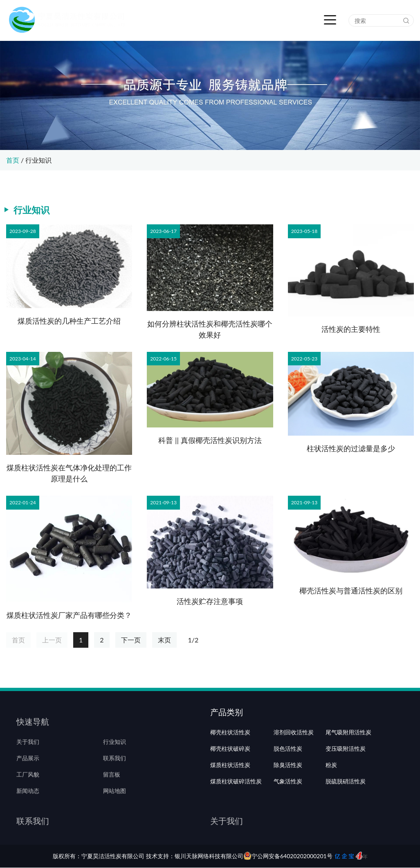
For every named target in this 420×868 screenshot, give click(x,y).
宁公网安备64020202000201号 (288, 856)
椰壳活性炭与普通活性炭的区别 (351, 591)
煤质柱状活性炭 (230, 786)
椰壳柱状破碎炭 (230, 770)
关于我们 (28, 754)
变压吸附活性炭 (346, 770)
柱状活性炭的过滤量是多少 (351, 448)
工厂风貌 (28, 786)
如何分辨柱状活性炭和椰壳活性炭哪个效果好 (210, 329)
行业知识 (38, 160)
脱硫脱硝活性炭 (346, 803)
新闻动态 (28, 803)
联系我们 (115, 770)
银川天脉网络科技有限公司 (209, 856)
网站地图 (115, 803)
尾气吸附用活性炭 (348, 754)
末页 (164, 640)
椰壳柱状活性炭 (230, 754)
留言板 (112, 786)
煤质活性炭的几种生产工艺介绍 (69, 321)
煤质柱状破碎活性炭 (236, 803)
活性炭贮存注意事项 (210, 601)
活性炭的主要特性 (351, 329)
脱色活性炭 (288, 770)
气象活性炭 (288, 803)
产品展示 (28, 770)
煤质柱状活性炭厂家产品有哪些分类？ (69, 615)
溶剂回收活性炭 (294, 754)
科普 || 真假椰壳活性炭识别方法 (210, 440)
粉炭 (331, 786)
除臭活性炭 (288, 786)
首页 (13, 160)
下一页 (131, 640)
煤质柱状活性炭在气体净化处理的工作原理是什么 (69, 473)
